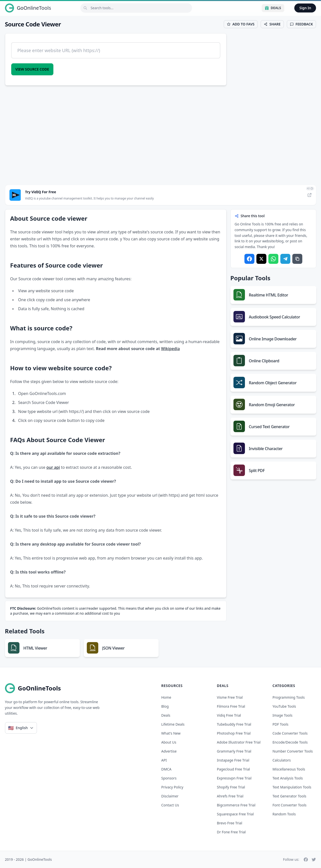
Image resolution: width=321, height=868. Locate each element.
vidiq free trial (229, 715)
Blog (165, 706)
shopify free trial (231, 787)
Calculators (282, 760)
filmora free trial (231, 706)
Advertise (169, 751)
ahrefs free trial (230, 796)
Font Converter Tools (290, 805)
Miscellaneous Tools (289, 769)
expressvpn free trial (234, 778)
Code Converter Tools (290, 733)
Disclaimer (170, 796)
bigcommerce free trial (236, 805)
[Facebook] (306, 860)
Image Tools (283, 715)
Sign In (305, 8)
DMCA (166, 769)
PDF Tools (281, 724)
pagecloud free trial (234, 769)
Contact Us (170, 805)
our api (53, 467)
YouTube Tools (284, 706)
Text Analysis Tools (288, 778)
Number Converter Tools (293, 751)
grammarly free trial (234, 751)
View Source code (32, 69)
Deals (273, 8)
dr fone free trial (231, 832)
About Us (169, 742)
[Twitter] (314, 860)
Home (166, 697)
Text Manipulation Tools (292, 787)
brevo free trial (230, 823)
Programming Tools (289, 697)
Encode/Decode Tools (290, 742)
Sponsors (169, 778)
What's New (171, 733)
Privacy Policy (172, 787)
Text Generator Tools (290, 796)
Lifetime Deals (173, 724)
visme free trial (230, 697)
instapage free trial (233, 760)
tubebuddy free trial (234, 724)
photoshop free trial (234, 733)
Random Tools (284, 814)
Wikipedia (170, 349)
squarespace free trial (235, 814)
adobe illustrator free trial (239, 742)
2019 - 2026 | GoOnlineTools (28, 859)
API (164, 760)
